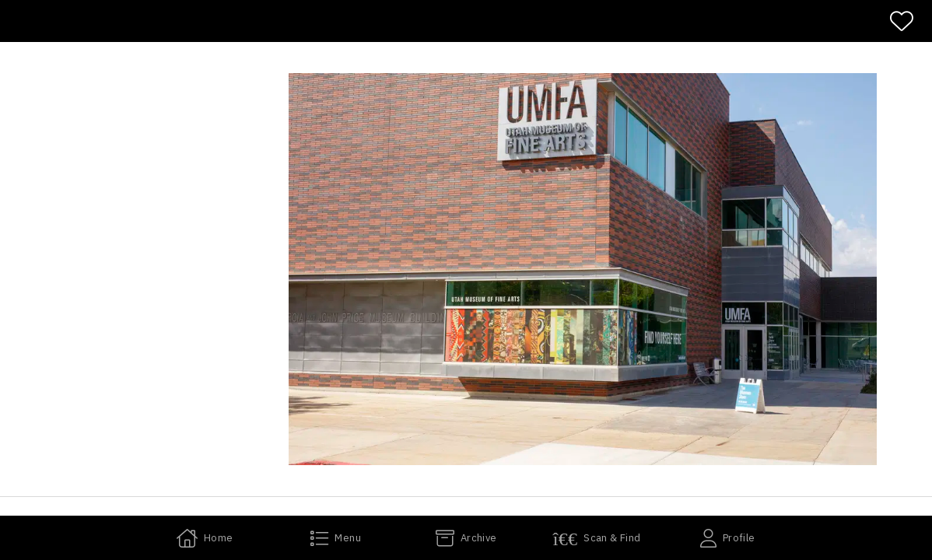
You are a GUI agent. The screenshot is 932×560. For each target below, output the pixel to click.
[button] (583, 269)
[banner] (466, 21)
